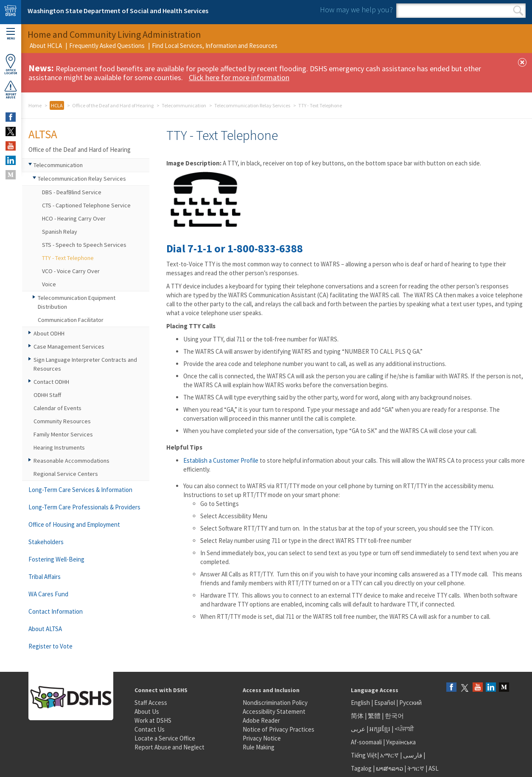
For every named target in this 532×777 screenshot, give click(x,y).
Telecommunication (184, 105)
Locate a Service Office (165, 738)
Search (518, 11)
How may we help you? (356, 10)
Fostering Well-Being (56, 559)
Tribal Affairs (45, 577)
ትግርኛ (416, 768)
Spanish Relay (60, 232)
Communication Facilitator (71, 320)
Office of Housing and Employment (74, 524)
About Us (147, 711)
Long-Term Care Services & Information (80, 490)
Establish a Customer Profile (221, 460)
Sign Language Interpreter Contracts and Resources (85, 364)
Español (385, 703)
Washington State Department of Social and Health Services (118, 11)
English (361, 703)
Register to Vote (50, 646)
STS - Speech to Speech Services (84, 245)
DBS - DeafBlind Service (72, 192)
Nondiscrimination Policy (275, 703)
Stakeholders (46, 542)
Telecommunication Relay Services (252, 105)
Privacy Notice (262, 738)
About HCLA (46, 46)
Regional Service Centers (66, 474)
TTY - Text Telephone (68, 258)
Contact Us (150, 729)
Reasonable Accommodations (71, 461)
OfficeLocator (11, 64)
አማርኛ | (391, 755)
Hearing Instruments (59, 447)
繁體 (375, 716)
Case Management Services (69, 347)
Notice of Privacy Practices (279, 729)
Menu (11, 34)
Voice (49, 284)
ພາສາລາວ (389, 768)
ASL (434, 768)
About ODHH (49, 333)
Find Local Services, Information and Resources (215, 46)
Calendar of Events (57, 408)
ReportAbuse (11, 89)
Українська (401, 742)
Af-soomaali (366, 742)
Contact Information (56, 611)
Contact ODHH (51, 382)
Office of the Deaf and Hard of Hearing (113, 105)
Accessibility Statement (274, 711)
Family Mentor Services (63, 434)
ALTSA (43, 134)
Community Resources (62, 421)
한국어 (394, 716)
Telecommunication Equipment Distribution (77, 302)
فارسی (412, 755)
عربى (358, 729)
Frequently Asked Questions (107, 46)
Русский (410, 703)
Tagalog (361, 768)
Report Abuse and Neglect (169, 747)
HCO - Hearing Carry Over (74, 218)
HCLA (57, 105)
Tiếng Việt (364, 755)
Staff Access (151, 703)
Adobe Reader (261, 720)
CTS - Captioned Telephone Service (86, 205)
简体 (357, 716)
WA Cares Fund (48, 594)
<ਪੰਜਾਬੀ (404, 729)
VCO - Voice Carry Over (71, 271)
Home (35, 105)
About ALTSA (45, 629)
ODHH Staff (47, 395)
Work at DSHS (153, 720)
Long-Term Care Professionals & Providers (84, 507)
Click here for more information (239, 77)
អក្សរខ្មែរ (380, 729)
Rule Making (259, 747)
